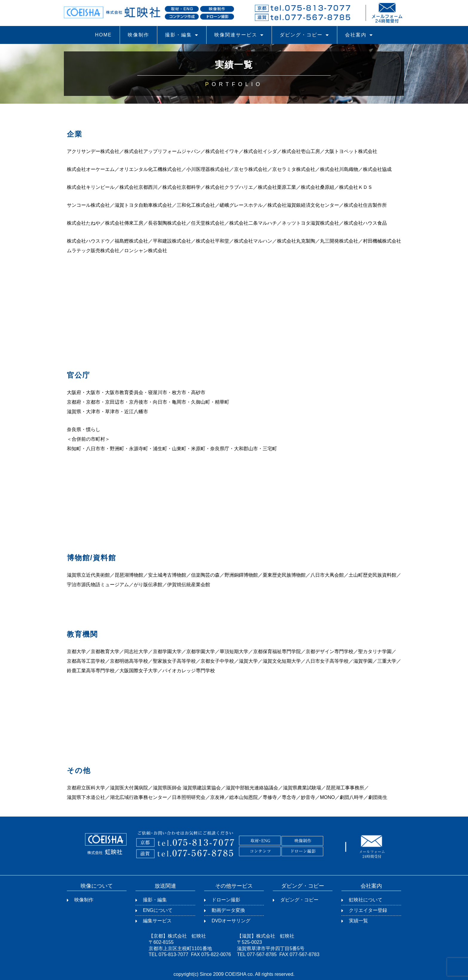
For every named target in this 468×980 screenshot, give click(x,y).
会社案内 (359, 35)
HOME (104, 35)
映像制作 (138, 35)
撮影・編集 (182, 35)
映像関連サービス (239, 35)
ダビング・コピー (304, 35)
